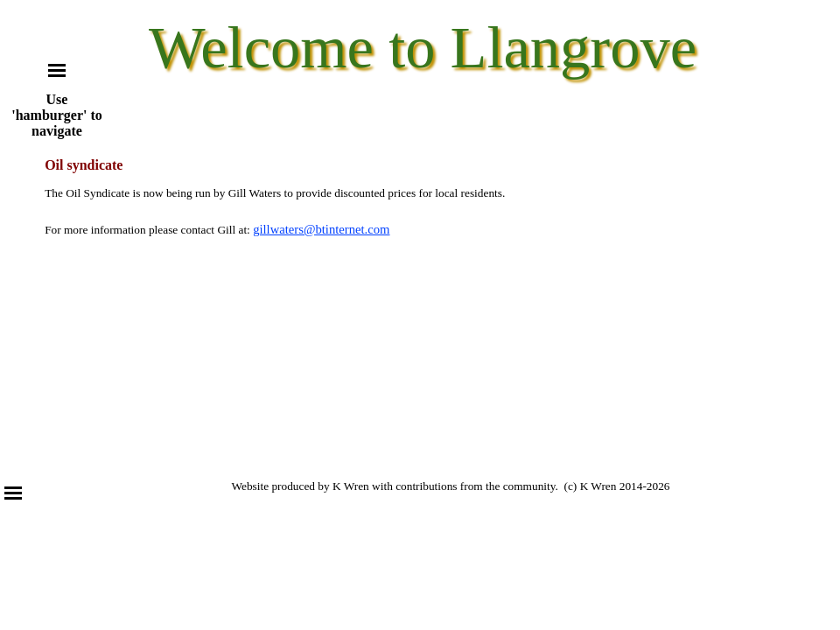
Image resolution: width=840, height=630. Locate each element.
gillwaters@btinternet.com (321, 229)
